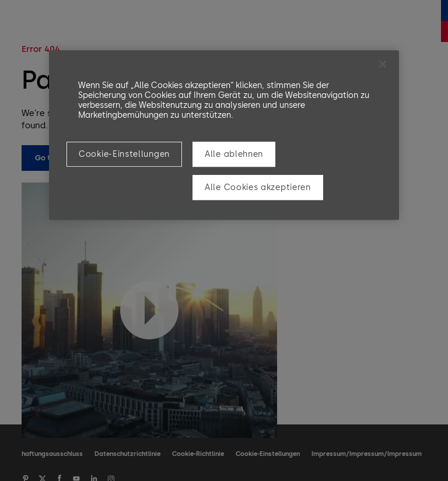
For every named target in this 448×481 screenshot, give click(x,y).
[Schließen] (383, 64)
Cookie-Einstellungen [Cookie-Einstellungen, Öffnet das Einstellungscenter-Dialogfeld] (124, 154)
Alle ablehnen (234, 154)
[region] (224, 135)
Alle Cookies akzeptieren (258, 187)
